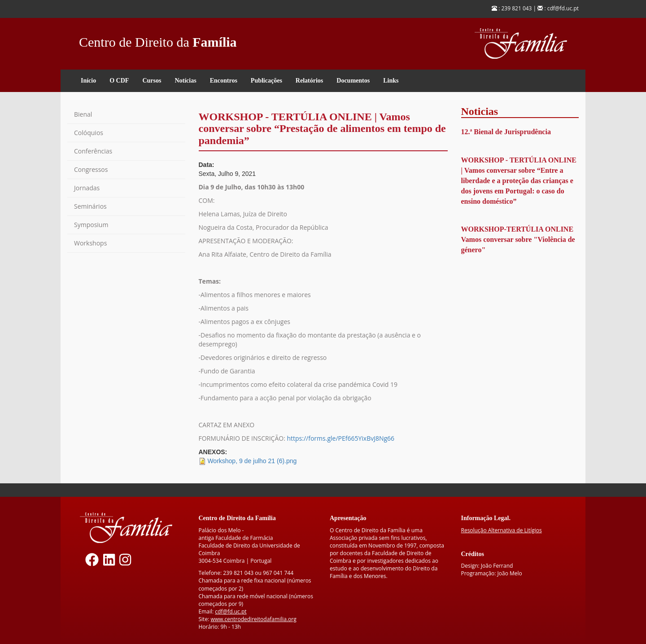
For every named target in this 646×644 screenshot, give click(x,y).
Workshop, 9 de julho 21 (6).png (252, 461)
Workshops (90, 243)
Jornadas (87, 188)
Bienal (83, 114)
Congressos (91, 169)
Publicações (266, 81)
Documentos (353, 81)
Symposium (91, 225)
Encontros (224, 81)
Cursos (152, 81)
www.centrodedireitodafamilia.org (253, 619)
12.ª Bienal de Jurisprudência (506, 132)
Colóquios (89, 133)
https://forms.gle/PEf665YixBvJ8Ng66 (340, 438)
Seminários (90, 206)
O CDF (119, 81)
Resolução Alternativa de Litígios (502, 530)
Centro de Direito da (158, 40)
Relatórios (309, 81)
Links (391, 81)
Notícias (185, 81)
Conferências (93, 151)
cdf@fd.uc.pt (231, 611)
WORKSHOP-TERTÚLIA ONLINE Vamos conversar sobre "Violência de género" (518, 239)
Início (88, 81)
